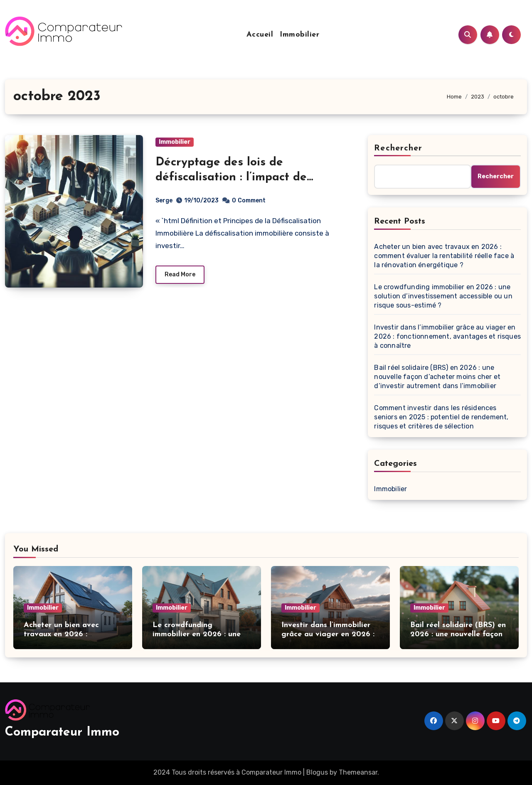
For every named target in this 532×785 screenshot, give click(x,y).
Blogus (317, 772)
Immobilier (299, 35)
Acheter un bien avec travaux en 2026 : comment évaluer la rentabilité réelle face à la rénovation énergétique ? (444, 256)
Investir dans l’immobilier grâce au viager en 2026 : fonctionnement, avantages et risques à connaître (447, 336)
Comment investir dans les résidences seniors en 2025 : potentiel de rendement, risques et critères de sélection (441, 417)
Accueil (260, 35)
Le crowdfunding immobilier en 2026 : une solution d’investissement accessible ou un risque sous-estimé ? (443, 296)
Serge (164, 201)
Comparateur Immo (62, 732)
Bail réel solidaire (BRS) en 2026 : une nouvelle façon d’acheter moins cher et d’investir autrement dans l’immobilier (437, 377)
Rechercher (398, 148)
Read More (180, 274)
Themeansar (358, 772)
